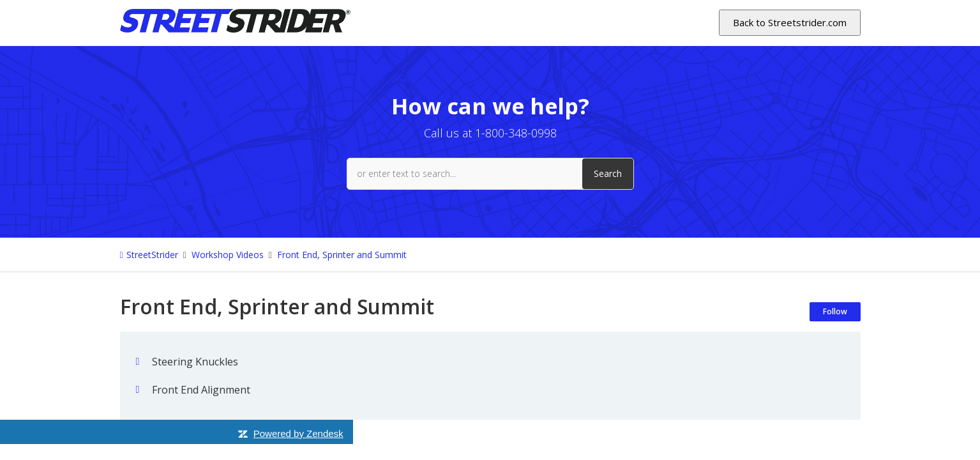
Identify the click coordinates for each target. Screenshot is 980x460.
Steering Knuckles (195, 362)
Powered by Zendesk (298, 433)
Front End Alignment (201, 390)
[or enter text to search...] (490, 174)
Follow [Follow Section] (835, 311)
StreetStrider (152, 255)
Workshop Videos (228, 255)
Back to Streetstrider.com (790, 22)
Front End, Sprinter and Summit (342, 255)
